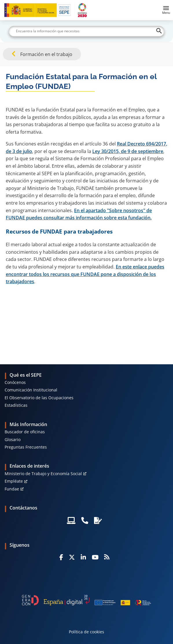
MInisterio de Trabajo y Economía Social (43, 474)
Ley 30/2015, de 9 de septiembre (128, 151)
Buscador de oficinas (25, 432)
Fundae (12, 489)
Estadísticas (16, 405)
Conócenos (15, 382)
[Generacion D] (86, 600)
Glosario (13, 439)
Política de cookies (86, 632)
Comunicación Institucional (31, 390)
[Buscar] (86, 31)
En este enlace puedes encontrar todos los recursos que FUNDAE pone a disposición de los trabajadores (85, 274)
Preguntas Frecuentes (26, 447)
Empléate (14, 481)
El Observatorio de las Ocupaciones (39, 398)
